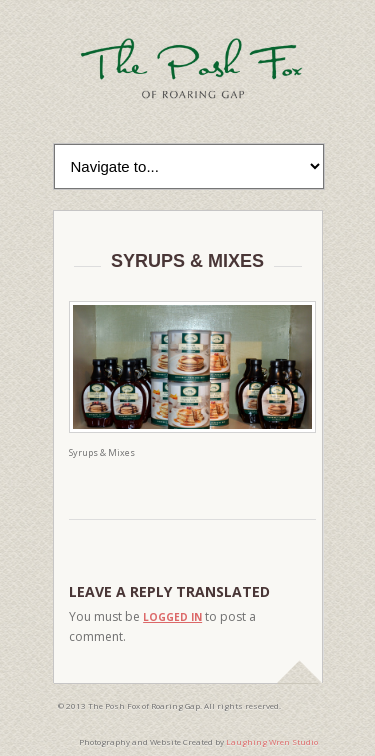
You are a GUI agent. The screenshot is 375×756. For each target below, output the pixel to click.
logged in (172, 617)
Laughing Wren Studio (272, 741)
